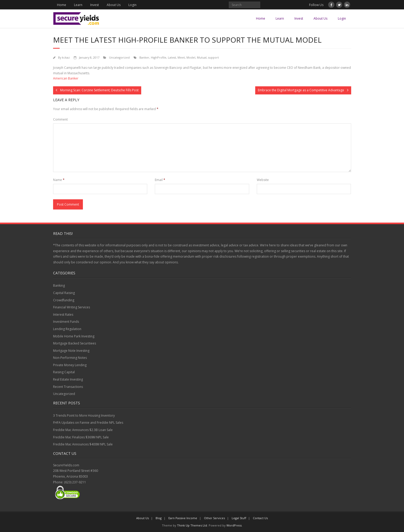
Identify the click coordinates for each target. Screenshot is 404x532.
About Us (114, 5)
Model (191, 57)
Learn (78, 5)
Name (59, 180)
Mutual (202, 57)
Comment (60, 119)
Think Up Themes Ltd (192, 525)
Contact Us (260, 518)
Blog (159, 518)
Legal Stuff (239, 518)
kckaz (66, 57)
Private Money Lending (70, 365)
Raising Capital (64, 372)
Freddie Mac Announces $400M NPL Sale (83, 444)
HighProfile (159, 57)
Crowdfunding (64, 300)
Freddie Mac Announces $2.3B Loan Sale (83, 430)
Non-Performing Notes (70, 358)
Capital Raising (64, 293)
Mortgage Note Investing (71, 351)
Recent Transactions (68, 387)
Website (263, 180)
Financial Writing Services (72, 307)
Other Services (214, 518)
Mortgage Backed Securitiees (75, 343)
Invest (95, 5)
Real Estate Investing (68, 379)
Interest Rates (63, 315)
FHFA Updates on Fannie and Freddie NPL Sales (88, 423)
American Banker (66, 78)
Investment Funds (66, 322)
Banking (59, 285)
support (214, 57)
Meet (181, 57)
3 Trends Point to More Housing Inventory (84, 415)
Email (160, 180)
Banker (144, 57)
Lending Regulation (67, 329)
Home (62, 5)
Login (132, 5)
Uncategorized (119, 57)
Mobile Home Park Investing (74, 336)
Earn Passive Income (183, 518)
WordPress (234, 525)
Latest (172, 57)
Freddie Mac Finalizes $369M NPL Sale (81, 437)
